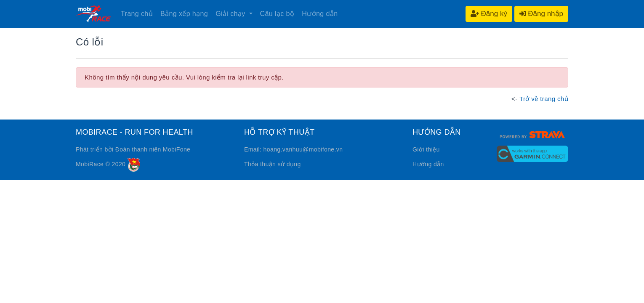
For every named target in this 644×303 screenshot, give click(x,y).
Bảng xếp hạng (184, 14)
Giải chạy (231, 14)
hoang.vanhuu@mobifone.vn (303, 149)
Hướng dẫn (320, 14)
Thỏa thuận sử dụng (273, 164)
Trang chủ (137, 14)
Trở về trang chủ (544, 99)
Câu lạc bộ (277, 14)
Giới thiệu (426, 149)
